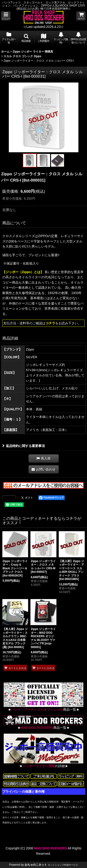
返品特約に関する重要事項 (24, 446)
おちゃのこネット (36, 865)
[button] (6, 16)
